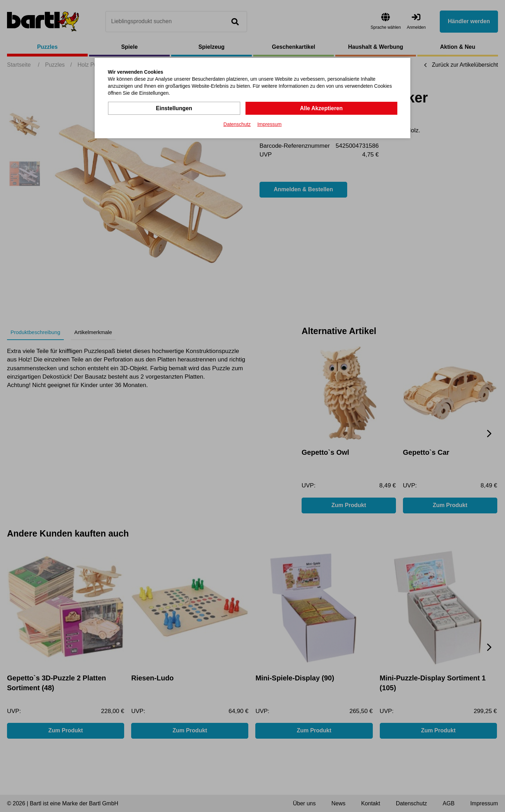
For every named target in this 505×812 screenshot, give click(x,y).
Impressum (270, 124)
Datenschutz (237, 124)
